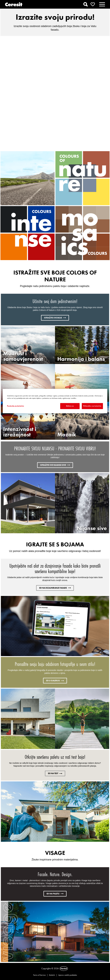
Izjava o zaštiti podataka (68, 975)
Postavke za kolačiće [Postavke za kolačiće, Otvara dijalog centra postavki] (15, 406)
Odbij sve (70, 406)
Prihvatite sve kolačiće (92, 406)
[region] (55, 401)
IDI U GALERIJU (55, 681)
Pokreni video (55, 91)
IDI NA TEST (55, 773)
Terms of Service (39, 975)
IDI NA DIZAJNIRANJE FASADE (55, 588)
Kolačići (52, 975)
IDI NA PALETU (55, 894)
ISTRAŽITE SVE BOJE (55, 318)
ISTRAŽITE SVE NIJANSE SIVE (55, 465)
